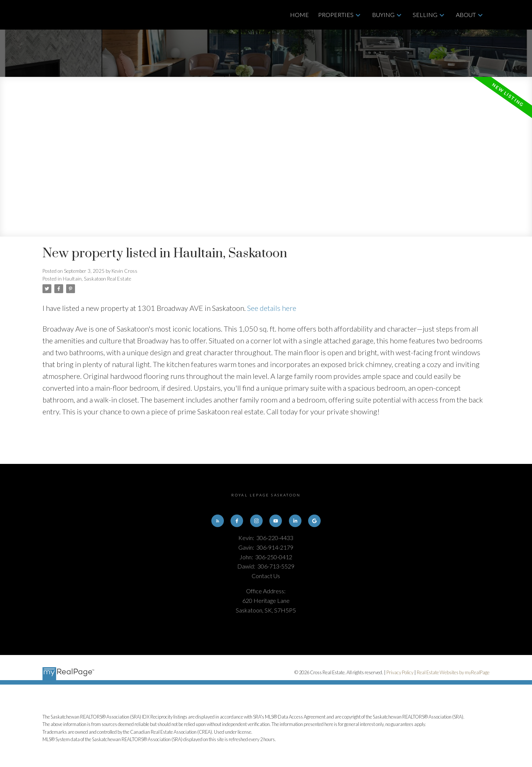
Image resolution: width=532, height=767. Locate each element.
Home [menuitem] (299, 15)
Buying (383, 15)
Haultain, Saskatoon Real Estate (97, 279)
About (466, 15)
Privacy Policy (400, 672)
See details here (272, 308)
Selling (425, 15)
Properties (336, 15)
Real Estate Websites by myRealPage (453, 672)
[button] (217, 521)
